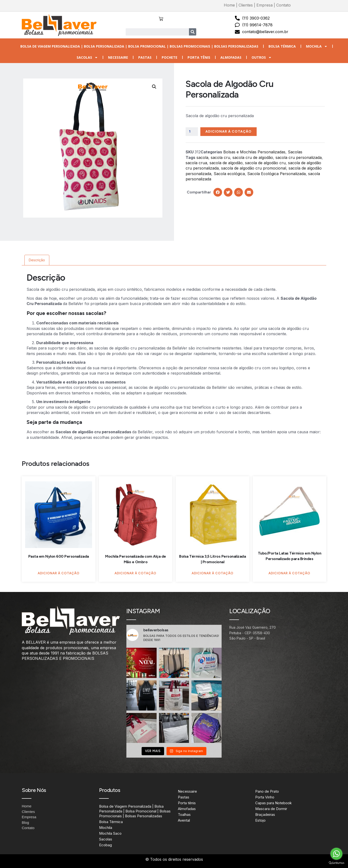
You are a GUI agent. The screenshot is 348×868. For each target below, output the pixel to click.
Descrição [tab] (37, 260)
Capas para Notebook (273, 803)
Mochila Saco (110, 833)
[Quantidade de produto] (192, 132)
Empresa (265, 5)
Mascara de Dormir (271, 809)
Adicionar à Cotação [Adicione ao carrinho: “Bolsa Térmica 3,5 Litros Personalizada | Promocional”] (213, 573)
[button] (154, 87)
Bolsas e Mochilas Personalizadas (254, 152)
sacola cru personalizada (299, 157)
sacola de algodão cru (265, 163)
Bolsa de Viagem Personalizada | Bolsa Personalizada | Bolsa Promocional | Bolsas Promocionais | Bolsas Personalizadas (139, 46)
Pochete (170, 57)
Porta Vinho (265, 797)
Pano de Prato (267, 791)
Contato (283, 5)
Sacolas (87, 57)
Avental (184, 820)
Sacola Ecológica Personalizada (276, 174)
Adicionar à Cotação (228, 132)
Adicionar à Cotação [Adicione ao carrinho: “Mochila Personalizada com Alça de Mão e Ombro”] (135, 573)
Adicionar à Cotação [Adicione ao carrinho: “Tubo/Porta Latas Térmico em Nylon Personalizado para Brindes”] (289, 573)
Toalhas (184, 815)
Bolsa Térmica (282, 46)
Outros (262, 57)
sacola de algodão (226, 163)
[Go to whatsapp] (336, 854)
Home (229, 5)
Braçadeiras (265, 815)
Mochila (317, 46)
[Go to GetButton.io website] (336, 863)
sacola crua (196, 163)
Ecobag (105, 845)
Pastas (145, 57)
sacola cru (220, 157)
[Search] (193, 32)
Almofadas (231, 57)
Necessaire (118, 57)
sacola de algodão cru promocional (254, 168)
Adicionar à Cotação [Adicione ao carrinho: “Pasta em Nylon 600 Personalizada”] (59, 573)
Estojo (260, 820)
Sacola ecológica (229, 174)
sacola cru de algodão (253, 157)
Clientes (246, 5)
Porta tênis (199, 57)
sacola (202, 157)
